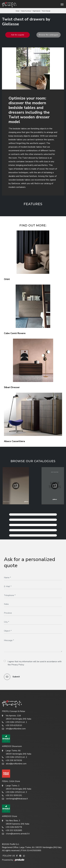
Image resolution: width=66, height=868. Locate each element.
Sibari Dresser (12, 387)
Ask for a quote (18, 35)
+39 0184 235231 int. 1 (14, 722)
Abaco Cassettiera (14, 441)
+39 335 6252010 (12, 725)
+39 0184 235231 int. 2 (14, 757)
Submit (12, 677)
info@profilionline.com (14, 729)
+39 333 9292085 (12, 830)
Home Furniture (26, 11)
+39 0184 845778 (12, 827)
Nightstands (36, 11)
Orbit (7, 279)
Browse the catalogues (49, 35)
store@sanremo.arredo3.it (16, 834)
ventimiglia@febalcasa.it (15, 799)
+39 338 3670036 (12, 760)
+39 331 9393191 (12, 795)
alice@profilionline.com (14, 764)
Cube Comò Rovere (15, 333)
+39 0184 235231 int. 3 (14, 792)
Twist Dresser (46, 11)
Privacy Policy (18, 665)
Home (17, 11)
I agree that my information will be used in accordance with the (35, 663)
